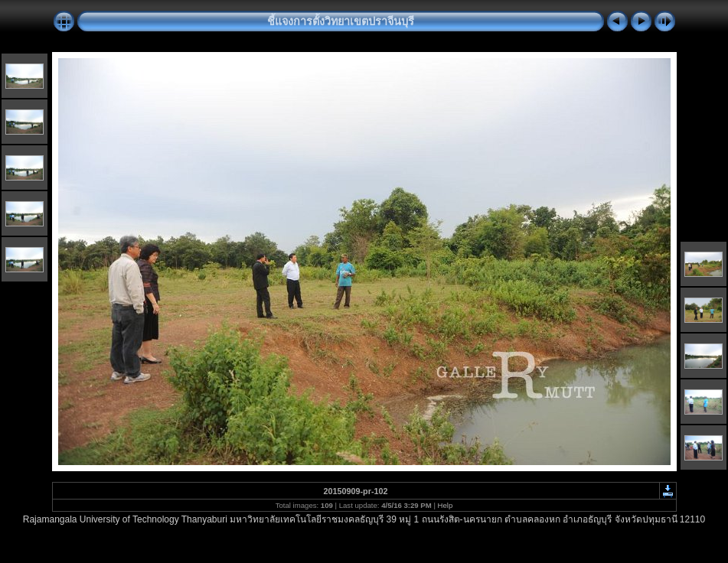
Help (446, 505)
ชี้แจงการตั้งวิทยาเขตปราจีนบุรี (341, 21)
